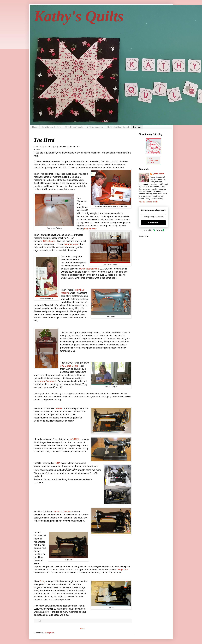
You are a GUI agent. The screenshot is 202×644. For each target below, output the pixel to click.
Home (35, 127)
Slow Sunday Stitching (51, 127)
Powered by (153, 230)
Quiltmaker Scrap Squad (118, 127)
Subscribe (153, 223)
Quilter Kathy (158, 174)
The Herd (137, 127)
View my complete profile (148, 202)
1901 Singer (49, 241)
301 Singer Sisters (69, 366)
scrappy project (72, 244)
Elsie (42, 581)
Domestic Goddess (63, 512)
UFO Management (95, 127)
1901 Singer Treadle (74, 127)
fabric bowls (90, 229)
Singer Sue (123, 570)
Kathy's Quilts (79, 16)
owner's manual (48, 381)
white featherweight (90, 269)
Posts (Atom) (49, 633)
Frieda (59, 408)
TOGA (57, 463)
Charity (74, 439)
